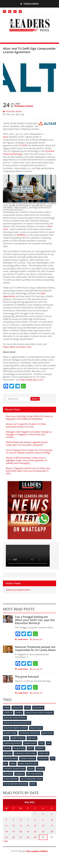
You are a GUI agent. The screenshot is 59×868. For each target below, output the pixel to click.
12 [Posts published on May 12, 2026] (13, 826)
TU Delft (23, 145)
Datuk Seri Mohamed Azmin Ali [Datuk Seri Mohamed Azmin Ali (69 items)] (17, 723)
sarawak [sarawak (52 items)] (40, 769)
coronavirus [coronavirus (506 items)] (38, 707)
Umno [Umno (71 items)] (33, 784)
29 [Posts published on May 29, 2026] (35, 837)
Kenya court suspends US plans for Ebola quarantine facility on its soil (26, 425)
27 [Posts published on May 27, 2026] (21, 837)
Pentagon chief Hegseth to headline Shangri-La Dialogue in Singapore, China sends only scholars (29, 434)
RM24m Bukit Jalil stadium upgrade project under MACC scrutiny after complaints (27, 443)
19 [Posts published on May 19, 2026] (13, 831)
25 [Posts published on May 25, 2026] (6, 837)
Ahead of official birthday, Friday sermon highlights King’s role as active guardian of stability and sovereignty (26, 460)
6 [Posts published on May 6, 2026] (21, 820)
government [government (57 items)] (47, 733)
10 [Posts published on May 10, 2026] (52, 820)
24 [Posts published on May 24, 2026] (52, 831)
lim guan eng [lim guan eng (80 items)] (19, 748)
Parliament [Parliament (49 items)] (43, 758)
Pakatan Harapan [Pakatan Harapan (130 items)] (28, 758)
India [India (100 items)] (41, 743)
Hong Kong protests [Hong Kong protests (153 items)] (12, 743)
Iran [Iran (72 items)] (49, 743)
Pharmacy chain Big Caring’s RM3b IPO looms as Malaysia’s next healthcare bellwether (29, 418)
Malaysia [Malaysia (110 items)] (8, 753)
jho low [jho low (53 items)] (7, 748)
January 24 (36, 639)
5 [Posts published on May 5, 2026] (13, 820)
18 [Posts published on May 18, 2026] (6, 831)
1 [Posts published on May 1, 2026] (35, 814)
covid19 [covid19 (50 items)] (19, 713)
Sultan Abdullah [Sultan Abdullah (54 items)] (11, 779)
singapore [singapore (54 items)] (20, 774)
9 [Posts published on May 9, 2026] (43, 820)
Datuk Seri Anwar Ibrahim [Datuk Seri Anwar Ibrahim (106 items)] (15, 718)
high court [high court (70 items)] (32, 738)
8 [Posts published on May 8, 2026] (35, 820)
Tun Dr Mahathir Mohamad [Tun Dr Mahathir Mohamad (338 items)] (16, 784)
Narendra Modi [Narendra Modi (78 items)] (10, 758)
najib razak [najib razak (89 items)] (44, 753)
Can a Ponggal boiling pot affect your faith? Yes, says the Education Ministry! (35, 620)
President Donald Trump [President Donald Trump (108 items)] (14, 769)
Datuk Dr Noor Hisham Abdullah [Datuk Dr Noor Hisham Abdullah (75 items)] (39, 713)
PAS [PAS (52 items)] (53, 758)
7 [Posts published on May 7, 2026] (28, 820)
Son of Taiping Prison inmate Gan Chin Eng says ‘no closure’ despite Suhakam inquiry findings (29, 451)
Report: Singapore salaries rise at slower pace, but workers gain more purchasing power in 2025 (28, 471)
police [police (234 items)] (13, 763)
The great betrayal (27, 677)
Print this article (12, 111)
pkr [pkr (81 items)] (5, 763)
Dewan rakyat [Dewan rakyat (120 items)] (36, 728)
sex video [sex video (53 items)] (8, 774)
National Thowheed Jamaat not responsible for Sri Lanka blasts (35, 648)
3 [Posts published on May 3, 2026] (52, 814)
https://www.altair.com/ (32, 380)
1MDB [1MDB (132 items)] (7, 707)
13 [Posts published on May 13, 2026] (21, 826)
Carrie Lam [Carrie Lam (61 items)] (17, 707)
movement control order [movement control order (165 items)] (25, 753)
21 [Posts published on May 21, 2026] (28, 831)
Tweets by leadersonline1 (18, 590)
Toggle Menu (29, 4)
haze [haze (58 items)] (6, 738)
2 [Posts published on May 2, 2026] (43, 814)
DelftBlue (21, 235)
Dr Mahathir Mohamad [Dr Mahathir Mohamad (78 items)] (29, 733)
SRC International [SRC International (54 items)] (35, 774)
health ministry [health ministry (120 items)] (18, 738)
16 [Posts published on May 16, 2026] (43, 826)
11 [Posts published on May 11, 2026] (6, 826)
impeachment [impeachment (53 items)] (30, 743)
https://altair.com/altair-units (17, 347)
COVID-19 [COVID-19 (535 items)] (8, 713)
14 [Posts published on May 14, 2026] (28, 826)
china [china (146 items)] (28, 707)
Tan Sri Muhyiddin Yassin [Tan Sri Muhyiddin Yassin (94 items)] (31, 779)
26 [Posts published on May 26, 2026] (13, 837)
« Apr (5, 841)
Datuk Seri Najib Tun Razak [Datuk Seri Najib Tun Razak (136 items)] (15, 728)
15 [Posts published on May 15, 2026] (35, 826)
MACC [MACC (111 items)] (30, 748)
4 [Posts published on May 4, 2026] (6, 820)
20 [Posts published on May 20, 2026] (21, 831)
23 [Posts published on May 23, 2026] (43, 831)
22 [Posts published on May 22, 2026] (35, 831)
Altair (6, 137)
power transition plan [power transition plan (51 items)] (28, 763)
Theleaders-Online (23, 106)
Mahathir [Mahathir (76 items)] (40, 748)
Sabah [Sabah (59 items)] (31, 769)
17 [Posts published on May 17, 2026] (52, 826)
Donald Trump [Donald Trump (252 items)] (10, 733)
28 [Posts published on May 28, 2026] (28, 837)
